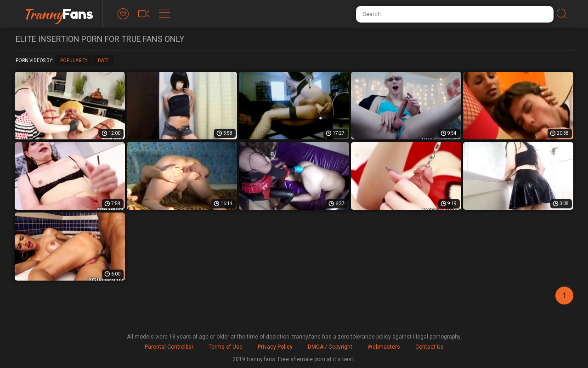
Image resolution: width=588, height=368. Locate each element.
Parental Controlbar (169, 347)
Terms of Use (226, 347)
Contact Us (430, 347)
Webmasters (384, 347)
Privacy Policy (275, 347)
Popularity (74, 60)
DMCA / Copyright (330, 347)
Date (103, 60)
